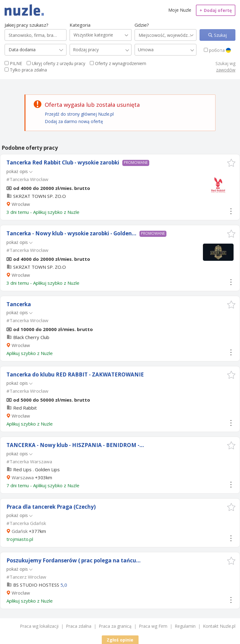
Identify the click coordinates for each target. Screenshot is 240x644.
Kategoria (80, 25)
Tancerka (19, 304)
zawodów (226, 70)
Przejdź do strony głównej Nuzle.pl (79, 114)
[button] (231, 163)
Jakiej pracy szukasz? (27, 25)
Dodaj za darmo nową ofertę (74, 121)
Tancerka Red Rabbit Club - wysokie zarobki (63, 162)
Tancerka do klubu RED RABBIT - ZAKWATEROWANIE (75, 374)
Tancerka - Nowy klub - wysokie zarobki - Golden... (71, 233)
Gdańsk (20, 531)
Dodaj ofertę (216, 10)
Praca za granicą (115, 626)
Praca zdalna (79, 626)
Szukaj (220, 35)
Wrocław (21, 204)
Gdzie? (142, 25)
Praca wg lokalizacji (39, 626)
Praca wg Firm (153, 626)
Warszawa (23, 477)
